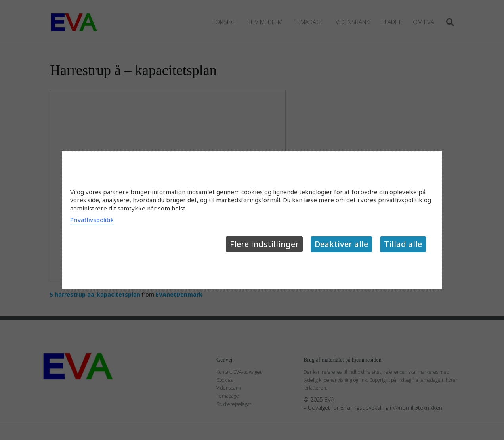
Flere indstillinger (264, 244)
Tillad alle (403, 244)
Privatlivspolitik (92, 220)
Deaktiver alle (341, 244)
